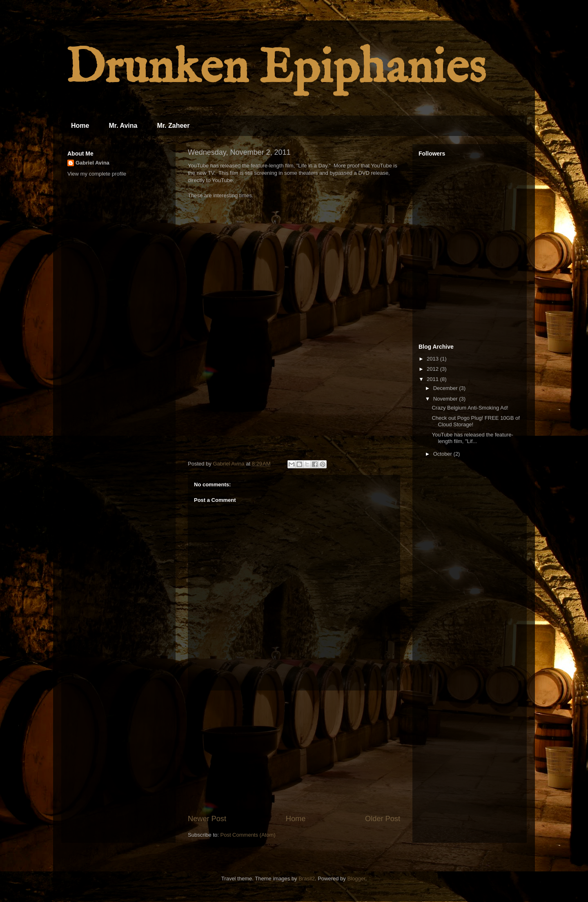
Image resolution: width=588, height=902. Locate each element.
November (446, 399)
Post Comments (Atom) (248, 835)
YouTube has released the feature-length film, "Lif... (472, 438)
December (446, 388)
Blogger (356, 879)
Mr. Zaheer (173, 126)
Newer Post (207, 819)
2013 (433, 359)
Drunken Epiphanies (275, 69)
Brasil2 (307, 879)
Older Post (383, 819)
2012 (433, 369)
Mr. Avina (123, 126)
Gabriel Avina (92, 163)
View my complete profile (97, 174)
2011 (433, 379)
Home (80, 126)
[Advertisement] (294, 752)
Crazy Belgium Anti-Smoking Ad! (470, 408)
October (443, 454)
